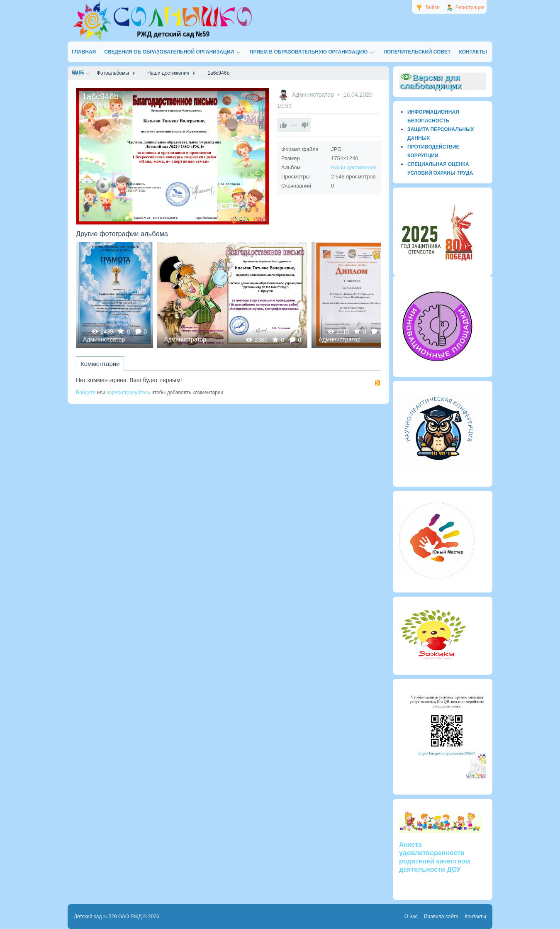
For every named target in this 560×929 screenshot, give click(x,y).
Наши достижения (354, 167)
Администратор (314, 95)
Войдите (86, 393)
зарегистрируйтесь (128, 393)
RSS (377, 383)
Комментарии (100, 364)
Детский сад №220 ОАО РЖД (108, 917)
